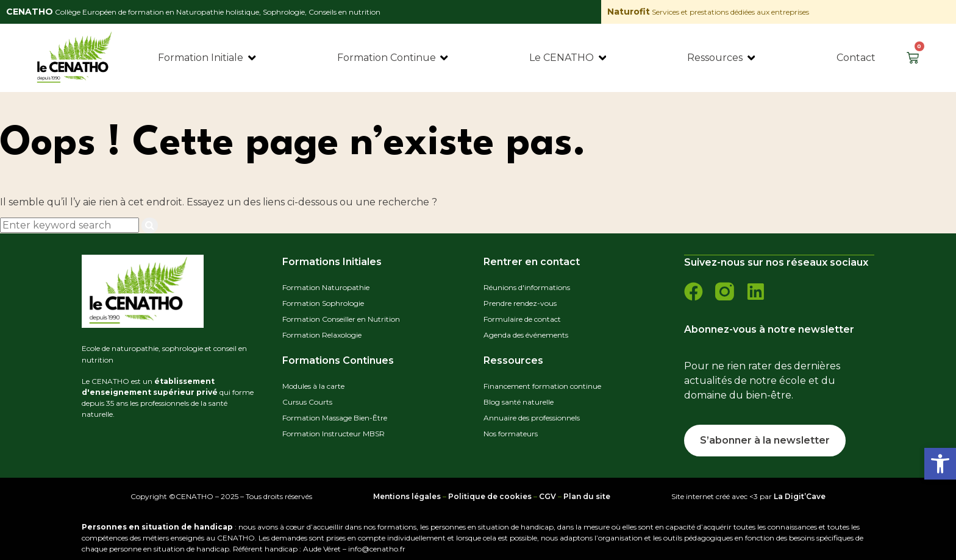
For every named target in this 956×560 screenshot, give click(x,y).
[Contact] (856, 58)
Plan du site (587, 496)
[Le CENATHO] (569, 58)
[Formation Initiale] (208, 58)
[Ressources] (722, 58)
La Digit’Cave (800, 496)
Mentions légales (407, 496)
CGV (548, 496)
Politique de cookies (490, 496)
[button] (940, 464)
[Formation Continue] (394, 58)
